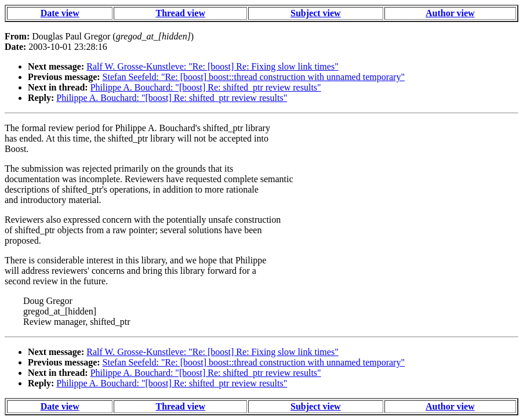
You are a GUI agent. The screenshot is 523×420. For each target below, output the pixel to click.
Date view (60, 13)
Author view (450, 13)
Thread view (180, 13)
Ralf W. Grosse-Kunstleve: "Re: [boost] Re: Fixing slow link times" (212, 66)
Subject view (316, 13)
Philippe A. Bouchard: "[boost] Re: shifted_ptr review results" (206, 87)
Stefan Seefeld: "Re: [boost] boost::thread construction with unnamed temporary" (254, 77)
